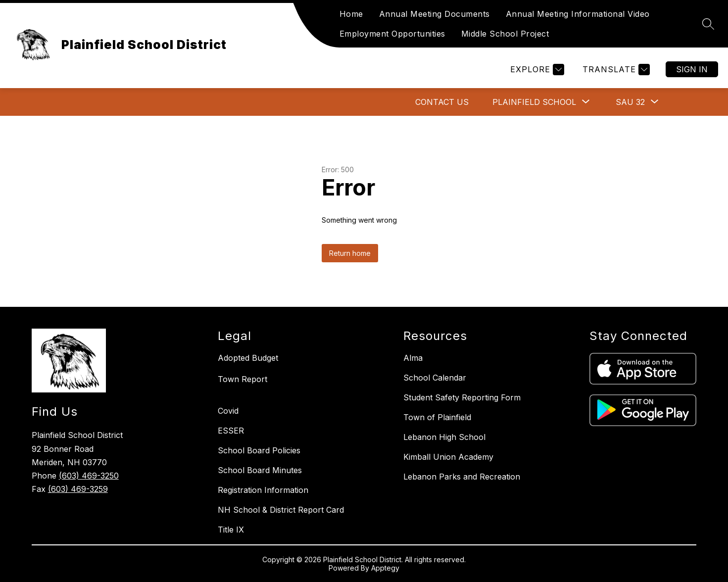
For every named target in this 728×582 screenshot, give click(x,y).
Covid (228, 411)
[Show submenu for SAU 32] (630, 102)
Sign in (692, 69)
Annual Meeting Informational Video (578, 14)
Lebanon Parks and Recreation (462, 477)
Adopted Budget (248, 358)
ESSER (231, 431)
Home (351, 14)
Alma (413, 358)
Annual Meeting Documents (435, 14)
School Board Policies (259, 450)
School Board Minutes (260, 470)
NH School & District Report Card (281, 510)
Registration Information (263, 490)
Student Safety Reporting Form (462, 397)
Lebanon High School (444, 437)
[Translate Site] (615, 70)
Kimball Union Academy (448, 457)
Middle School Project (505, 34)
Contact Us (442, 102)
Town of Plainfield (437, 417)
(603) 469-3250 (89, 476)
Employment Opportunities (392, 34)
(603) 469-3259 (78, 489)
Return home (350, 253)
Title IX (231, 530)
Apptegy (385, 568)
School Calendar (435, 378)
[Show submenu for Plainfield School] (534, 102)
